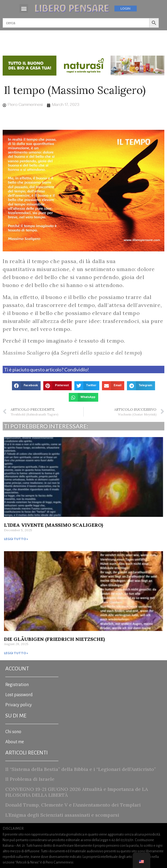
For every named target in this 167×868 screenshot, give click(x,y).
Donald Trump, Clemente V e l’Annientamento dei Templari (73, 805)
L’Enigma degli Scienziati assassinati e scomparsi (62, 815)
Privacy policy (19, 705)
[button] (24, 8)
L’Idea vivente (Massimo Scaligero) (53, 525)
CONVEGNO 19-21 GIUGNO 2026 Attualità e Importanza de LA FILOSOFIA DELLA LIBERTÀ (77, 792)
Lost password (19, 695)
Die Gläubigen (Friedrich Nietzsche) (54, 639)
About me (15, 742)
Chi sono (13, 732)
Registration (17, 685)
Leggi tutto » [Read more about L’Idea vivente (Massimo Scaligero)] (16, 539)
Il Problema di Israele (30, 779)
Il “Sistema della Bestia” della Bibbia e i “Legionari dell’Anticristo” (81, 769)
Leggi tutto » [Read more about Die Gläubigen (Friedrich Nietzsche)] (16, 653)
